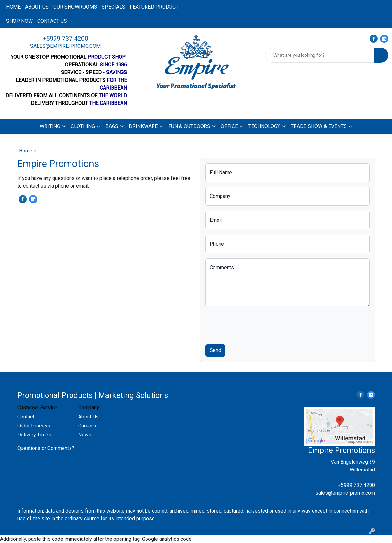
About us (37, 7)
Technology (264, 126)
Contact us (52, 21)
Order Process (34, 426)
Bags (112, 126)
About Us (88, 417)
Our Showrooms (75, 7)
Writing (50, 126)
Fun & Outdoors (189, 126)
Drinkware (143, 126)
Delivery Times (34, 435)
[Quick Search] (320, 55)
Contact (26, 417)
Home (13, 7)
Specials (113, 7)
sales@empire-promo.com (65, 46)
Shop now (19, 21)
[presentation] (254, 324)
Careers (87, 426)
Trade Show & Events (319, 126)
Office (229, 126)
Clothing (83, 126)
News (85, 435)
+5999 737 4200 (65, 39)
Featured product (154, 7)
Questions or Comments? (46, 448)
